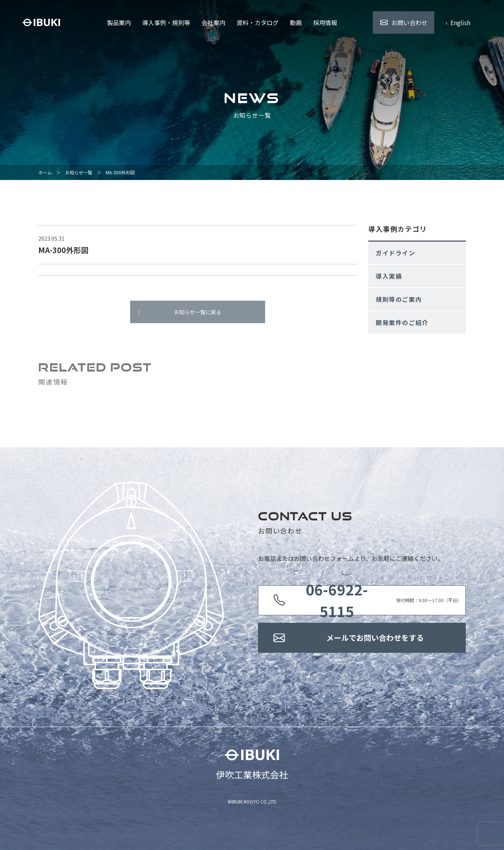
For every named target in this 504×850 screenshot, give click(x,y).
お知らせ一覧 (79, 172)
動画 (296, 22)
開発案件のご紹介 (402, 322)
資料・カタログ (258, 22)
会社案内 (213, 22)
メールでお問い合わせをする (375, 638)
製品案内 (119, 22)
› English (458, 22)
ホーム (45, 172)
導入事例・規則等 (166, 22)
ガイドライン (396, 253)
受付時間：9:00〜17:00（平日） (375, 600)
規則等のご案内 (399, 299)
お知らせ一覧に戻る (198, 314)
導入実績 (389, 276)
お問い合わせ (409, 22)
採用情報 (325, 22)
